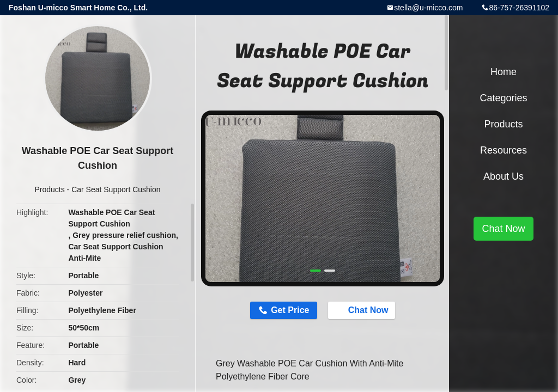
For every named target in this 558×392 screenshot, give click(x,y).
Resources (504, 150)
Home (504, 72)
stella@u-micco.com (428, 8)
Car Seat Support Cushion (116, 189)
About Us (504, 176)
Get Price (290, 310)
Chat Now (363, 310)
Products (49, 189)
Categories (503, 98)
